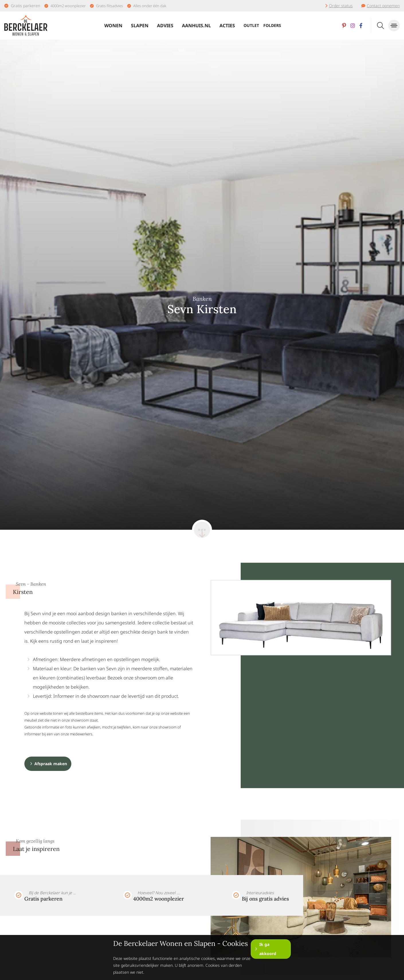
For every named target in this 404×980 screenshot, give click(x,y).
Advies (165, 26)
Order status (341, 6)
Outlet (251, 25)
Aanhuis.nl (196, 26)
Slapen (140, 26)
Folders (272, 25)
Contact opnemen (383, 6)
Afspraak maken (51, 764)
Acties (227, 26)
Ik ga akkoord (268, 949)
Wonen (113, 26)
